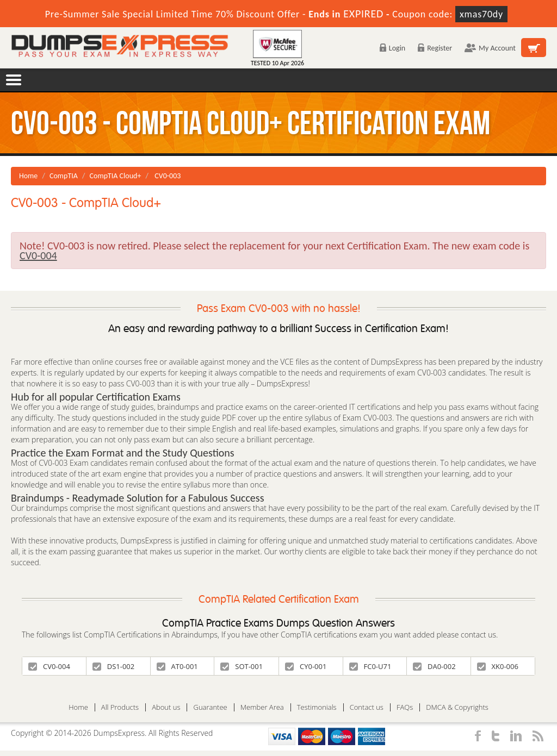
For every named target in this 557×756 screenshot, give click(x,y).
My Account (490, 48)
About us (166, 707)
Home (28, 176)
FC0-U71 (370, 666)
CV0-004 (49, 666)
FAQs (405, 707)
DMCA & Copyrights (457, 707)
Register (435, 48)
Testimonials (317, 707)
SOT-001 (242, 666)
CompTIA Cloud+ (116, 176)
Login (392, 48)
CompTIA (64, 176)
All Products (120, 707)
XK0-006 (498, 666)
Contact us (367, 707)
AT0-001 (177, 666)
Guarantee (210, 707)
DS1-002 (113, 666)
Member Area (262, 707)
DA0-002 (434, 666)
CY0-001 (306, 666)
